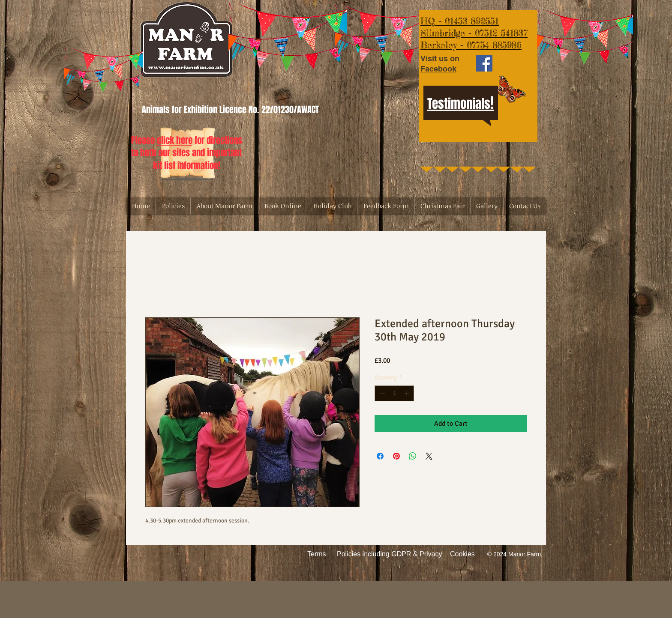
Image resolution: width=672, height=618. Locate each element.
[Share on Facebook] (380, 456)
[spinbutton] (394, 393)
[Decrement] (381, 393)
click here (175, 140)
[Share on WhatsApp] (413, 456)
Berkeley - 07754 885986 (471, 45)
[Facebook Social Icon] (484, 63)
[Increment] (407, 393)
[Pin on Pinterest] (396, 456)
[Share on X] (429, 456)
